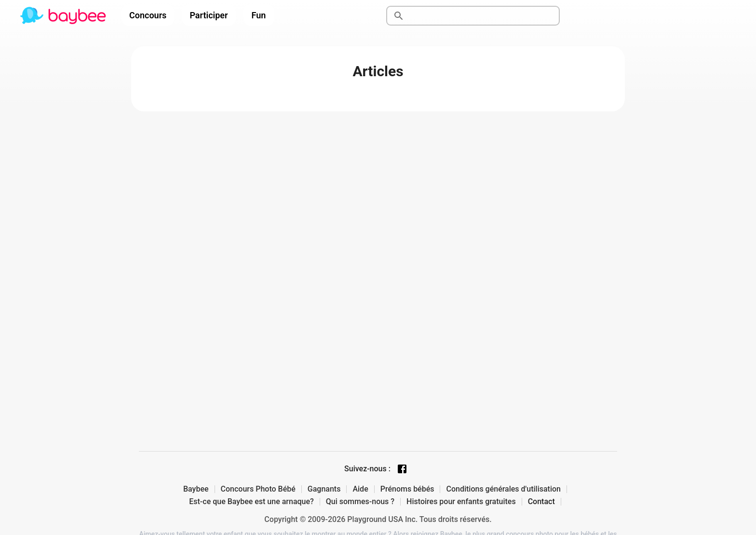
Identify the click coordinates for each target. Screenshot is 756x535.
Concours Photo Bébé (258, 489)
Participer (209, 15)
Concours (148, 15)
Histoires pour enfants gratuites (461, 502)
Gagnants (324, 489)
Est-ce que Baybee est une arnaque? (251, 502)
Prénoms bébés (407, 489)
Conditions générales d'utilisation (503, 489)
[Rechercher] (484, 16)
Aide (360, 489)
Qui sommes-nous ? (360, 502)
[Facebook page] (402, 469)
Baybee (196, 489)
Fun (259, 15)
